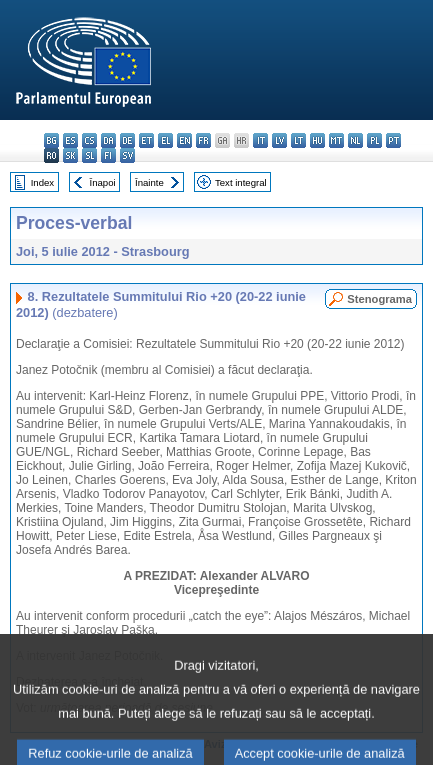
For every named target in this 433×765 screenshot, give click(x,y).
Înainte (149, 182)
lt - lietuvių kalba (298, 140)
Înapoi (103, 182)
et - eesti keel (146, 140)
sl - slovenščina (89, 155)
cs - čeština (89, 140)
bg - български (51, 140)
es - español (70, 140)
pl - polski (374, 140)
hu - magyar (317, 140)
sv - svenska (127, 155)
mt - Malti (336, 140)
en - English (184, 140)
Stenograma (379, 299)
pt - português (393, 140)
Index (42, 182)
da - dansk (108, 140)
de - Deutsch (127, 140)
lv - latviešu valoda (279, 140)
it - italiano (260, 140)
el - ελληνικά (165, 140)
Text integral (241, 182)
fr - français (203, 140)
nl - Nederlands (355, 140)
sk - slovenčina (70, 155)
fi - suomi (108, 155)
